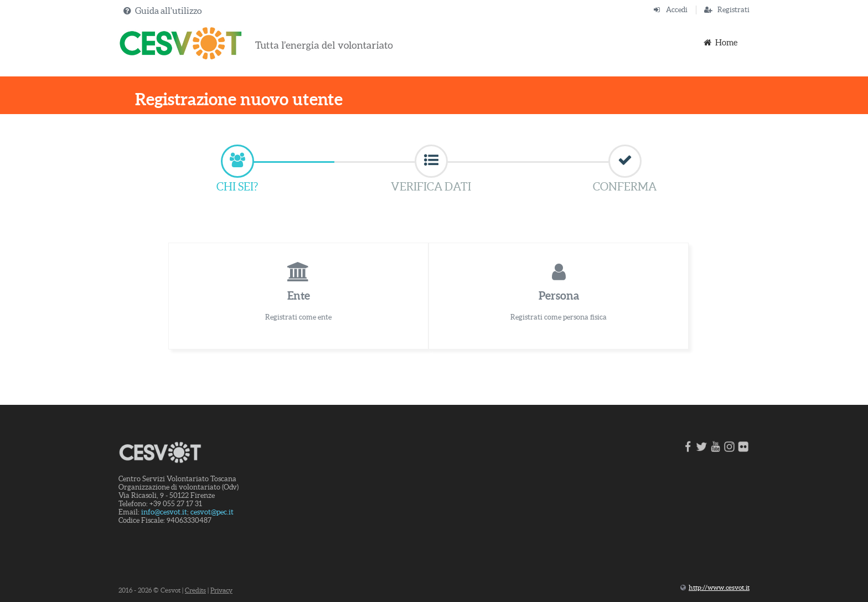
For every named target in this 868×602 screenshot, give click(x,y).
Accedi (677, 10)
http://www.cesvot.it (719, 587)
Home (720, 42)
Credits (195, 590)
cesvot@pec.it (212, 512)
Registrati (733, 10)
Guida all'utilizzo (168, 11)
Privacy (221, 590)
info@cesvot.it (164, 512)
